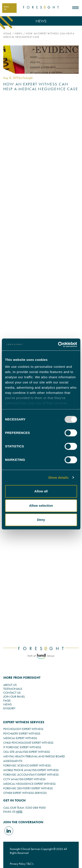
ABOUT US (10, 685)
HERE (19, 811)
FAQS (7, 700)
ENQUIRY (9, 708)
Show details (58, 477)
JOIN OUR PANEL (14, 696)
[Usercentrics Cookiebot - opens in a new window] (58, 345)
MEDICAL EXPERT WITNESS (20, 738)
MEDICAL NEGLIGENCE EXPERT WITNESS (29, 784)
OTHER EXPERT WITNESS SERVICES (25, 793)
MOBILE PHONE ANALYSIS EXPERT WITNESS (31, 770)
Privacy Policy (18, 864)
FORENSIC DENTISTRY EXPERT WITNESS (28, 788)
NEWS (7, 704)
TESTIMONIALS (13, 689)
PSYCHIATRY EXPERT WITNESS (22, 733)
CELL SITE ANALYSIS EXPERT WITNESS (27, 752)
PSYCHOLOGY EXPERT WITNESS (23, 729)
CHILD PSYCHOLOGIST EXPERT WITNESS (28, 743)
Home (7, 33)
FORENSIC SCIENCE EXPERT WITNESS (27, 765)
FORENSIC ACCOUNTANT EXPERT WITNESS (31, 775)
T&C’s (30, 864)
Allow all (41, 491)
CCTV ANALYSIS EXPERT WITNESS (24, 779)
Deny (41, 520)
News (19, 33)
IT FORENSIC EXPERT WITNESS (22, 747)
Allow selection (41, 506)
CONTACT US (12, 693)
